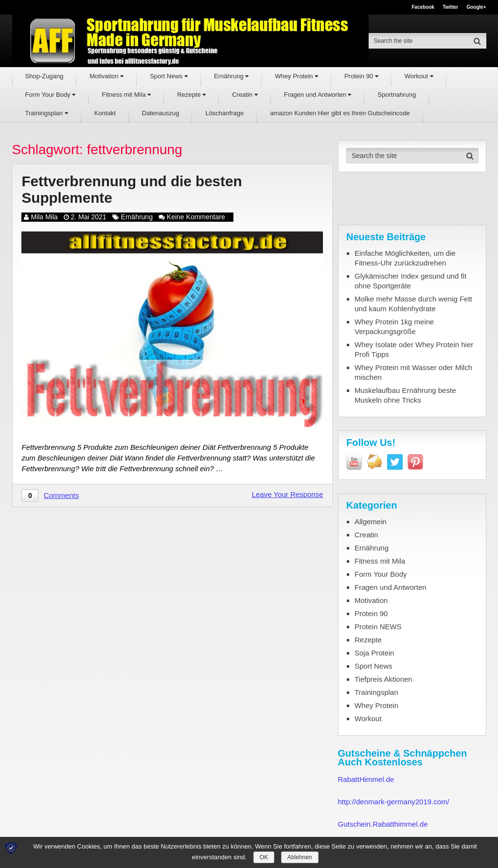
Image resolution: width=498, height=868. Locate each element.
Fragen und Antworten (318, 95)
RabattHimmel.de (366, 779)
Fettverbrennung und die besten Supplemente (133, 190)
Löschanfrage (224, 113)
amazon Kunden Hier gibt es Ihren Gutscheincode (340, 113)
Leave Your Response (288, 495)
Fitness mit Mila (126, 95)
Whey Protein (296, 76)
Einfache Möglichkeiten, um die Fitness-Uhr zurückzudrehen (405, 258)
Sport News (169, 76)
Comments (62, 496)
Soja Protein (374, 653)
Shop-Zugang (44, 76)
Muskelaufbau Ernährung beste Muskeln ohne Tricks (405, 395)
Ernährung (231, 76)
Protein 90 (361, 76)
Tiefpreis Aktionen (383, 679)
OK (264, 857)
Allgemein (371, 522)
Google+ (476, 7)
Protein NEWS (378, 627)
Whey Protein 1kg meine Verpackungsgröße (394, 327)
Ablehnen (300, 857)
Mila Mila (44, 217)
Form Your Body (51, 95)
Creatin (245, 95)
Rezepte (191, 95)
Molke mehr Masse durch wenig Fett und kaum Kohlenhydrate (413, 304)
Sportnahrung (397, 95)
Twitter (450, 7)
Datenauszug (161, 113)
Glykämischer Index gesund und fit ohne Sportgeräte (410, 281)
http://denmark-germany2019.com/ (394, 802)
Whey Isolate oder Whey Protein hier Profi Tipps (414, 349)
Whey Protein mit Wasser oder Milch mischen (413, 372)
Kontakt (105, 113)
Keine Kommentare (196, 217)
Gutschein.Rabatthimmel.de (383, 824)
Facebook (423, 7)
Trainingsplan (47, 113)
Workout (419, 76)
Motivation (107, 76)
